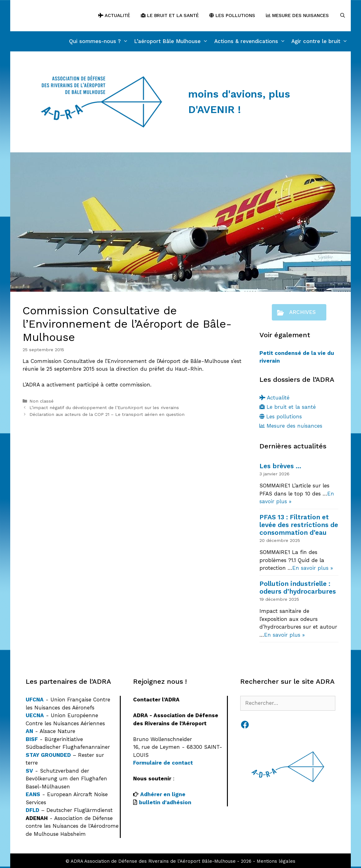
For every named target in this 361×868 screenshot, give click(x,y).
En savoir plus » (313, 568)
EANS (33, 794)
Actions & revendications (251, 41)
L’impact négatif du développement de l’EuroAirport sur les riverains (104, 408)
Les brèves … (280, 466)
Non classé (41, 401)
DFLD (33, 810)
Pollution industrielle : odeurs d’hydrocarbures (298, 587)
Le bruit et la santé (170, 15)
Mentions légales (276, 861)
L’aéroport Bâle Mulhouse (173, 41)
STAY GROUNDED (48, 755)
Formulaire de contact (163, 763)
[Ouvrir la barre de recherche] (343, 16)
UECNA (35, 715)
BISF (32, 739)
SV (29, 771)
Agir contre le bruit (321, 41)
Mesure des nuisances (297, 15)
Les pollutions (232, 15)
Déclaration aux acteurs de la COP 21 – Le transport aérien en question (107, 414)
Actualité (114, 15)
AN (29, 731)
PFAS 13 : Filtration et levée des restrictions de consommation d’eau (299, 525)
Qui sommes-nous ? (100, 41)
